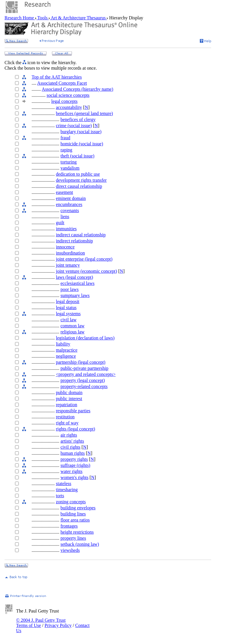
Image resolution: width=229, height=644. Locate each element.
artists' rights (72, 441)
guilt (60, 223)
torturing (68, 162)
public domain (69, 392)
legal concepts (64, 101)
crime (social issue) (74, 126)
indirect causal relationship (81, 235)
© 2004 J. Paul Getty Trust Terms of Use (41, 623)
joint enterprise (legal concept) (84, 259)
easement (64, 192)
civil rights (70, 447)
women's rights (74, 477)
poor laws (69, 289)
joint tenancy (68, 265)
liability (63, 344)
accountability (69, 107)
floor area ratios (75, 520)
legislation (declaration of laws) (85, 338)
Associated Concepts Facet (62, 83)
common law (72, 326)
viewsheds (70, 550)
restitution (65, 417)
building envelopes (78, 508)
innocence (65, 247)
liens (65, 217)
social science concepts (68, 95)
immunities (66, 229)
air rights (69, 435)
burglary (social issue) (81, 132)
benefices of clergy (78, 119)
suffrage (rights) (75, 465)
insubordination (70, 253)
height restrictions (77, 532)
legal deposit (67, 301)
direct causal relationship (79, 186)
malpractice (67, 350)
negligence (66, 356)
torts (60, 496)
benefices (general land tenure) (84, 113)
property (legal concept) (83, 380)
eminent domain (71, 198)
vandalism (70, 168)
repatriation (66, 405)
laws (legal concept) (74, 277)
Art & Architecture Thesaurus (78, 18)
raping (66, 150)
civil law (68, 320)
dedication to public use (78, 174)
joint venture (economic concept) (86, 271)
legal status (66, 308)
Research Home (20, 18)
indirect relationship (74, 241)
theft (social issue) (77, 156)
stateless (63, 484)
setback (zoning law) (80, 544)
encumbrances (69, 204)
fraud (65, 138)
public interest (69, 399)
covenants (70, 210)
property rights (74, 459)
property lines (73, 538)
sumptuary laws (75, 295)
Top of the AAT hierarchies (57, 77)
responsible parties (73, 411)
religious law (72, 332)
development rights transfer (81, 180)
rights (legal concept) (75, 429)
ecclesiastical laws (77, 283)
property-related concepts (84, 386)
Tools (43, 18)
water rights (71, 471)
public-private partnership (84, 368)
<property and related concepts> (86, 374)
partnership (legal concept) (80, 362)
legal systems (68, 314)
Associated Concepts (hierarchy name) (78, 89)
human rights (72, 453)
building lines (73, 514)
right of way (67, 423)
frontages (69, 526)
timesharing (67, 490)
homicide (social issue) (82, 144)
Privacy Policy (58, 625)
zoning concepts (71, 502)
